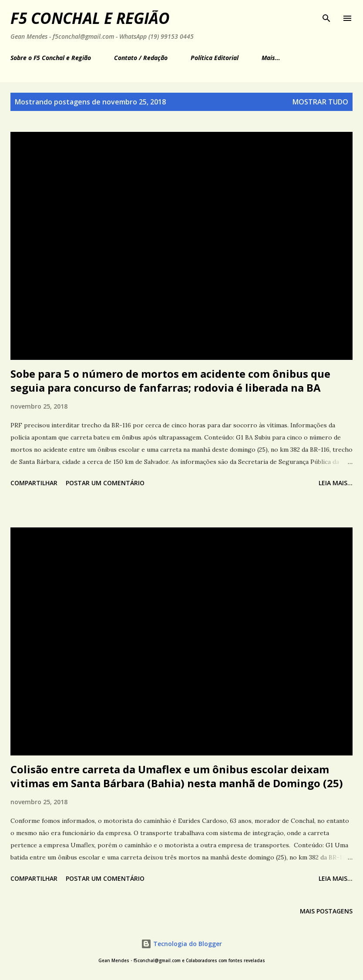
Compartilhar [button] (34, 483)
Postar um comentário (105, 483)
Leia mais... (336, 483)
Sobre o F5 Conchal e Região (51, 58)
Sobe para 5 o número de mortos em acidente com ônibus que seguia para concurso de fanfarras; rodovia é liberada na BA (170, 381)
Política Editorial (215, 58)
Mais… (271, 58)
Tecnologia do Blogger (181, 944)
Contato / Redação (141, 58)
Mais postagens (326, 911)
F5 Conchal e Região (90, 18)
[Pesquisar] (326, 16)
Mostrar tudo (320, 102)
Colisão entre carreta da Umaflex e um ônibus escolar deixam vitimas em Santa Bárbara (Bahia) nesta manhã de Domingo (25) (177, 776)
